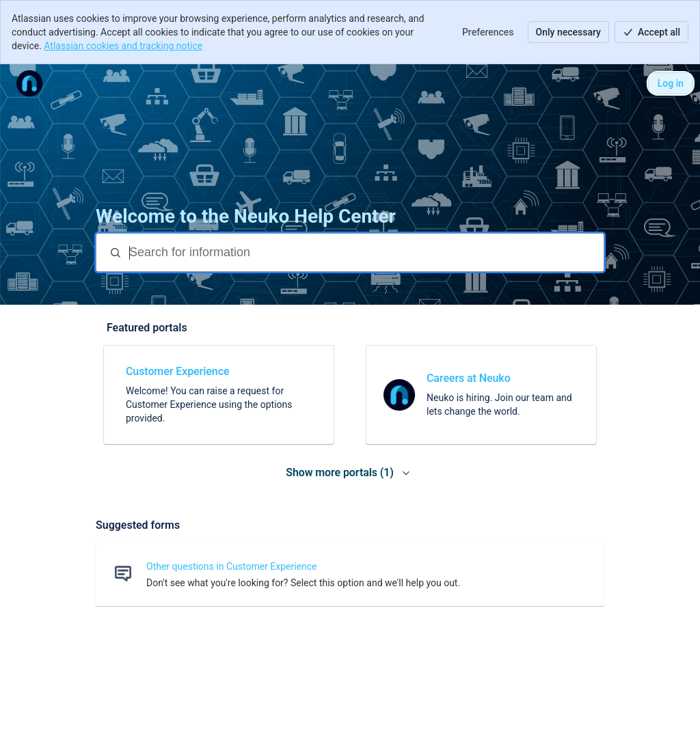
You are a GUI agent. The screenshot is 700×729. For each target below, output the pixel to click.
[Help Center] (29, 83)
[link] (219, 395)
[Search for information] (365, 252)
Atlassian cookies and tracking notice (123, 46)
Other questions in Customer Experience (232, 566)
